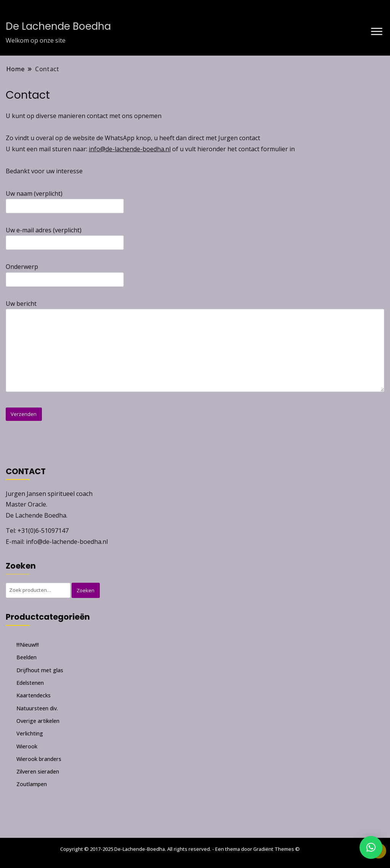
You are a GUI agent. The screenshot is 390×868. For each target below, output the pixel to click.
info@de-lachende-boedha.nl (130, 149)
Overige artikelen (38, 721)
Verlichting (30, 733)
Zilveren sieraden (38, 771)
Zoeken (86, 590)
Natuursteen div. (37, 708)
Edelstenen (30, 683)
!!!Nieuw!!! (28, 645)
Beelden (26, 657)
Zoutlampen (32, 784)
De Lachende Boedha (58, 26)
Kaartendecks (34, 695)
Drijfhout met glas (40, 670)
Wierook (27, 746)
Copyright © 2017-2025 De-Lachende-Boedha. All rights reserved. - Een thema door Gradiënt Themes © (180, 849)
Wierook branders (39, 759)
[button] (371, 847)
